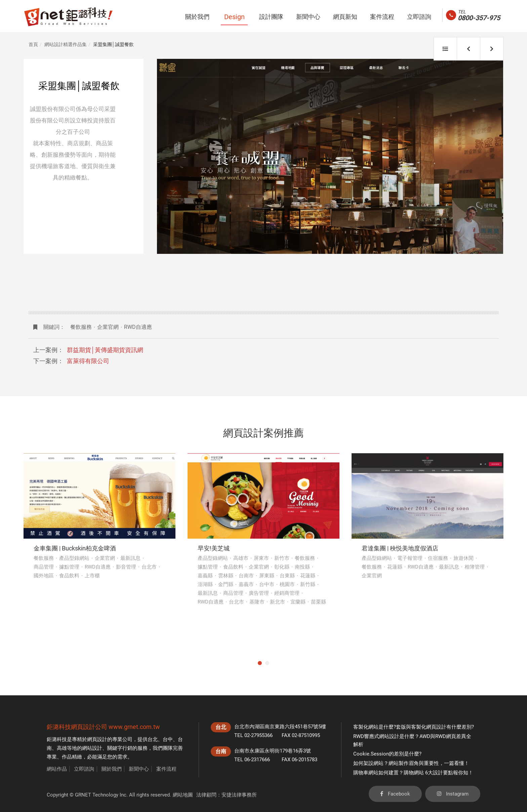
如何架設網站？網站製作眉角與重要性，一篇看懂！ (411, 763)
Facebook (395, 794)
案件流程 (166, 769)
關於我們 (112, 769)
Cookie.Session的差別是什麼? (387, 754)
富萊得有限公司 (88, 361)
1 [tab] (260, 663)
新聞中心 (139, 769)
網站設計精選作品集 (66, 44)
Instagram (453, 794)
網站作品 (57, 769)
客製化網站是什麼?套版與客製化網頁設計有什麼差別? (414, 727)
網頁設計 (97, 739)
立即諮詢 (84, 769)
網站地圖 (183, 795)
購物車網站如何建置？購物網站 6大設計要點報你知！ (413, 773)
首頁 (33, 44)
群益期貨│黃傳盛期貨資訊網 (105, 350)
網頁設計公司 (89, 727)
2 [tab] (267, 663)
